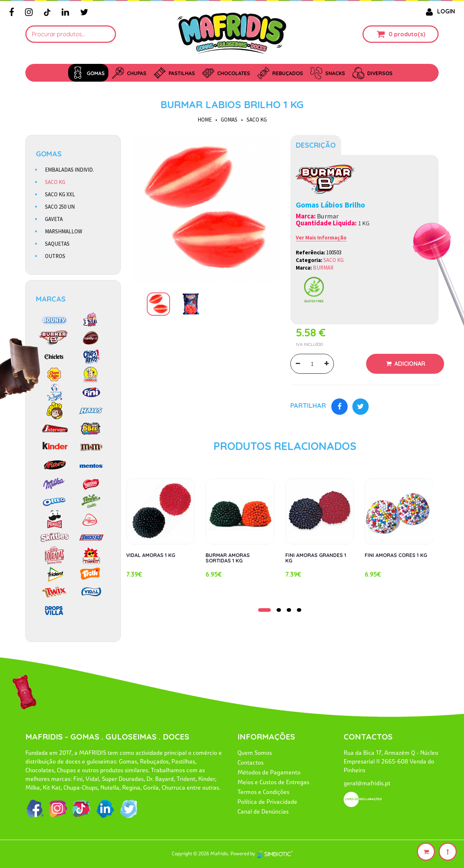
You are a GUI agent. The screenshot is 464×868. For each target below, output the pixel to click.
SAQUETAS (57, 244)
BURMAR (323, 268)
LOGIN (439, 11)
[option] (206, 209)
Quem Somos (255, 753)
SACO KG (257, 120)
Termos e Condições (263, 792)
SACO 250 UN (60, 207)
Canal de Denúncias (263, 811)
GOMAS (229, 120)
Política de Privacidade (267, 802)
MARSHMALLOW (64, 231)
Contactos (250, 762)
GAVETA (54, 219)
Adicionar (409, 364)
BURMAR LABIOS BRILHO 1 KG (232, 104)
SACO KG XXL (60, 194)
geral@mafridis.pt (367, 783)
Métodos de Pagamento (269, 772)
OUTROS (55, 256)
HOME (205, 120)
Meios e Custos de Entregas (273, 782)
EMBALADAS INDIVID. (69, 170)
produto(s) (410, 34)
